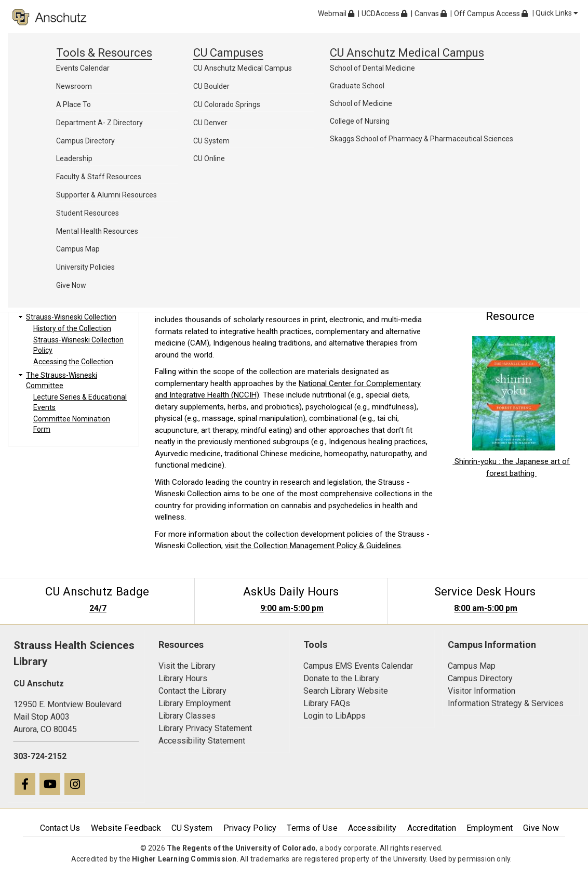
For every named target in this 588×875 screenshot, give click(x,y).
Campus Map (78, 249)
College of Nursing (360, 121)
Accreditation (432, 828)
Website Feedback (126, 828)
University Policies (85, 267)
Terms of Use (312, 828)
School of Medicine (361, 103)
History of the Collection (72, 328)
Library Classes (187, 716)
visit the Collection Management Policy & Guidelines (313, 546)
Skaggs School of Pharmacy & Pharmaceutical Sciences (422, 139)
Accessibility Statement (202, 741)
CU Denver (210, 123)
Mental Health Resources (97, 231)
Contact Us (60, 828)
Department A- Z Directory (99, 123)
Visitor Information (482, 691)
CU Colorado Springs (227, 104)
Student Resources (88, 213)
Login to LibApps (335, 716)
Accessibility (372, 828)
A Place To (73, 104)
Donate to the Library (341, 678)
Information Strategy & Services (506, 703)
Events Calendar (83, 68)
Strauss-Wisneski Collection (71, 317)
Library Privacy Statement (205, 728)
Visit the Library (187, 666)
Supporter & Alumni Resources (106, 195)
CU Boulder (211, 86)
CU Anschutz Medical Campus (243, 68)
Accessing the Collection (73, 362)
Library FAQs (327, 703)
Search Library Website (346, 691)
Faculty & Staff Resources (99, 177)
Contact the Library (192, 691)
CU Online (209, 158)
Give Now (71, 285)
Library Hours (183, 678)
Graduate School (357, 86)
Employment (490, 828)
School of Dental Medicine (372, 68)
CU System (211, 141)
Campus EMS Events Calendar (358, 666)
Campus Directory (85, 141)
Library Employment (195, 703)
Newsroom (74, 86)
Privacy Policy (250, 828)
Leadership (74, 158)
